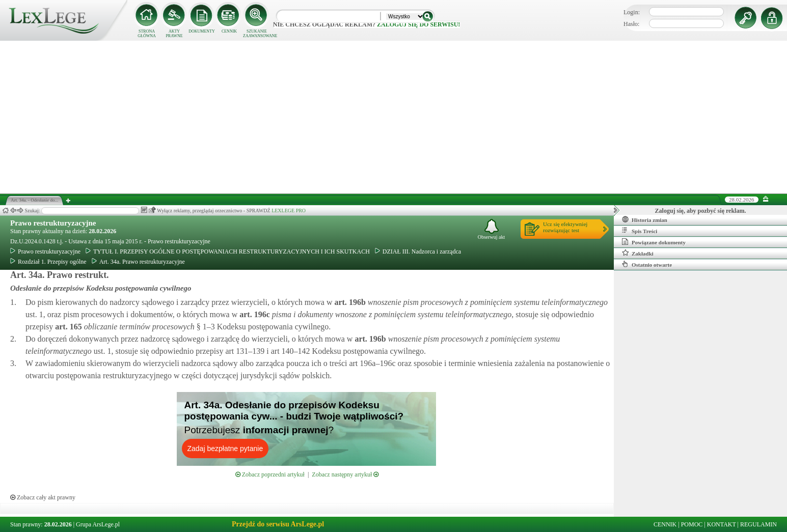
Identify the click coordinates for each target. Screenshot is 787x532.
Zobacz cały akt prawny (43, 497)
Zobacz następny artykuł (345, 474)
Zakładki (638, 253)
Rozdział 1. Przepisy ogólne (48, 262)
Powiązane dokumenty (654, 242)
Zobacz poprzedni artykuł (270, 474)
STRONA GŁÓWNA (147, 34)
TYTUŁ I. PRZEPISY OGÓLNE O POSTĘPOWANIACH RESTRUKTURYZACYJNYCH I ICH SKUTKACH (228, 251)
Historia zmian (645, 219)
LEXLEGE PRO (289, 211)
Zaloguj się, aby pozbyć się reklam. (701, 211)
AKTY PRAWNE (174, 34)
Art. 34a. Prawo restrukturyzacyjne (138, 262)
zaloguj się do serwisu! (418, 24)
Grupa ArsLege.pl (98, 524)
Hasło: (631, 24)
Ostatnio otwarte (647, 264)
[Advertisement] (394, 117)
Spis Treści (640, 231)
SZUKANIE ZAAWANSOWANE (257, 34)
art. (349, 302)
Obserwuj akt (492, 229)
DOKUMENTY (202, 31)
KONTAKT (722, 524)
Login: (632, 12)
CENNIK (229, 31)
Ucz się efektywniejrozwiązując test (565, 227)
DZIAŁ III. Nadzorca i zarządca (418, 251)
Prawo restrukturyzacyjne (53, 223)
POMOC (692, 524)
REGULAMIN (758, 524)
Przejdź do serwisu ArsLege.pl (278, 524)
